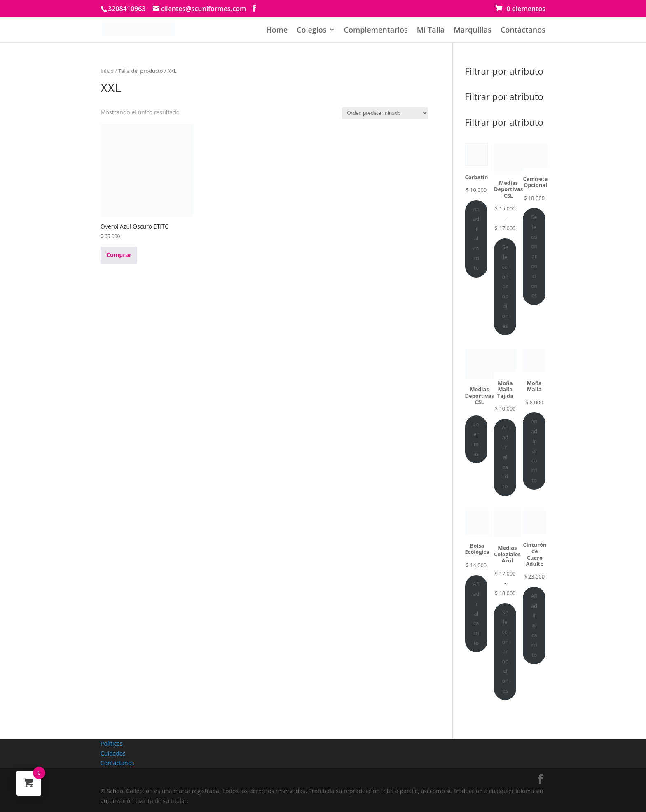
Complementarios (376, 31)
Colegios (312, 31)
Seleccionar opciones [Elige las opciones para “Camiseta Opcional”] (534, 256)
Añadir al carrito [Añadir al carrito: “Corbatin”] (476, 239)
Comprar (119, 255)
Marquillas (473, 31)
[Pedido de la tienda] (385, 113)
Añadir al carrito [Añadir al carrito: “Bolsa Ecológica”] (476, 613)
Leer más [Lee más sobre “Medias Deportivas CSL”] (476, 439)
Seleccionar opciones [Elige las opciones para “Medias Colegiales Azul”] (505, 651)
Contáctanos (523, 31)
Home (277, 31)
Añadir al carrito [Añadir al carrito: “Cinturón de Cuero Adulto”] (534, 625)
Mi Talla (431, 31)
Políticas (112, 743)
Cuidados (113, 753)
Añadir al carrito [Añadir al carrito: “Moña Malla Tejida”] (505, 457)
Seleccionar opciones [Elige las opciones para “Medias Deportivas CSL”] (505, 286)
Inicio (107, 71)
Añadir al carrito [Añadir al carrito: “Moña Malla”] (534, 451)
